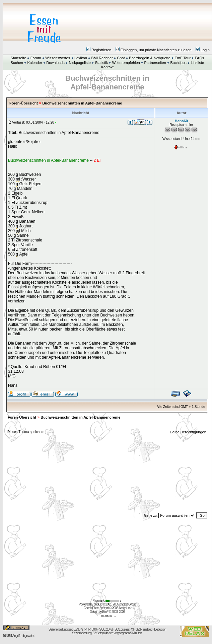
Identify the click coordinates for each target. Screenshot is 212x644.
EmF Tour (183, 58)
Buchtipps (179, 63)
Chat (121, 58)
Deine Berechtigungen (189, 432)
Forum (36, 58)
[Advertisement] (148, 25)
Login (203, 50)
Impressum (107, 616)
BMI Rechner (102, 58)
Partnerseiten (155, 63)
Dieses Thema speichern (26, 432)
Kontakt (107, 67)
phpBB (98, 604)
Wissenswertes (58, 58)
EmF (105, 612)
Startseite (18, 58)
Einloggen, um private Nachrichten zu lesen (154, 50)
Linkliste (198, 63)
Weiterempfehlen (126, 63)
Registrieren (99, 50)
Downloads (55, 63)
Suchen (17, 63)
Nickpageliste (80, 63)
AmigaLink (125, 608)
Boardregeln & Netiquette (150, 58)
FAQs (200, 58)
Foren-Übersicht (24, 103)
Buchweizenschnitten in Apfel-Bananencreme (82, 103)
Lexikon (81, 58)
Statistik (102, 63)
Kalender (35, 63)
